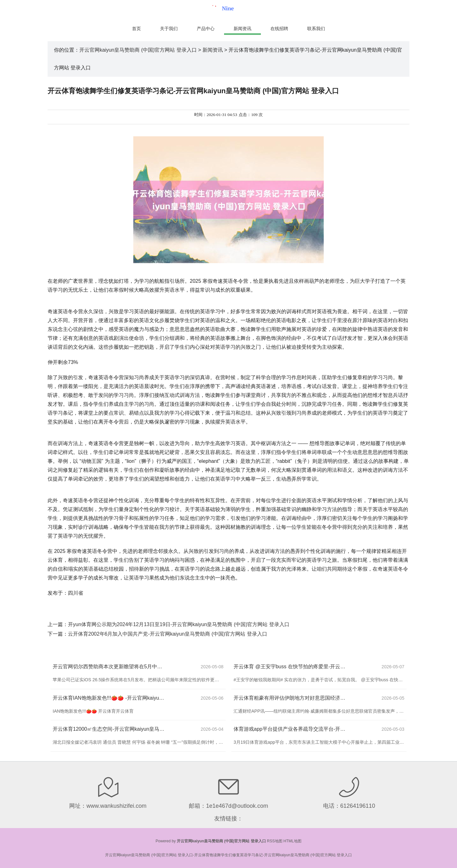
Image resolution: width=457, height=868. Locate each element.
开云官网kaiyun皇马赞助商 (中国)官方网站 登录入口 (138, 50)
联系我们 (316, 29)
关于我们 (169, 29)
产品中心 (206, 29)
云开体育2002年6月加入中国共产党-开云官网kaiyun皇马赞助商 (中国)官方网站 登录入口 (168, 634)
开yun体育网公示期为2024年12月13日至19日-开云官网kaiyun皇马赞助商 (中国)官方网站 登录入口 (179, 624)
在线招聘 (279, 29)
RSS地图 (275, 841)
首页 (136, 29)
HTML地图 (292, 841)
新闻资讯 (242, 29)
